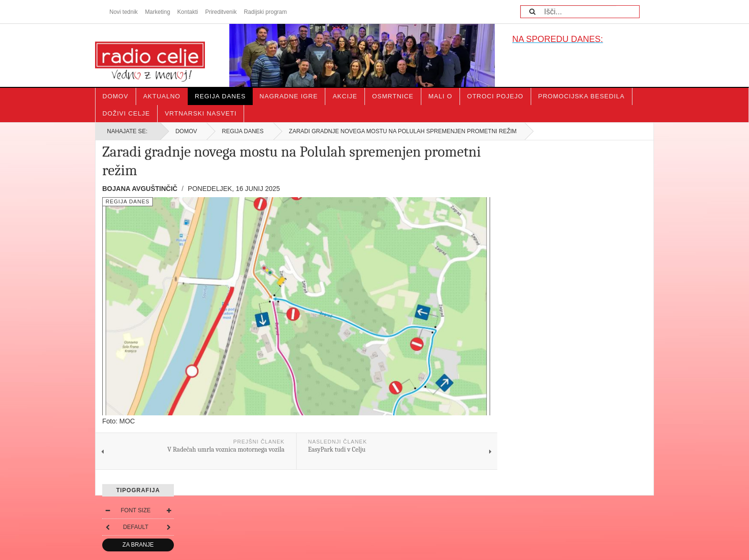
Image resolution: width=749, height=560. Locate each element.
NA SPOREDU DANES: (557, 39)
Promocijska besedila (582, 96)
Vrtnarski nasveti (201, 113)
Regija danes (220, 96)
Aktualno (162, 96)
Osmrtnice (393, 96)
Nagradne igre (289, 96)
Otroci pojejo (495, 96)
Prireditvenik (221, 12)
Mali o (440, 96)
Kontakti (187, 12)
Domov (116, 96)
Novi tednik (123, 12)
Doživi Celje (126, 113)
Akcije (345, 96)
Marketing (157, 12)
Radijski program (265, 12)
